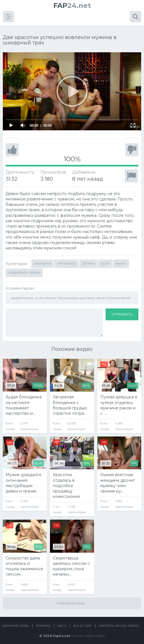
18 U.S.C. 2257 (82, 622)
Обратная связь (15, 622)
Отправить (122, 310)
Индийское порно (24, 269)
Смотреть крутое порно (119, 622)
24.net (72, 6)
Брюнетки (42, 260)
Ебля (105, 260)
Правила (43, 622)
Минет (121, 260)
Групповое (66, 260)
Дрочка (88, 260)
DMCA (62, 622)
